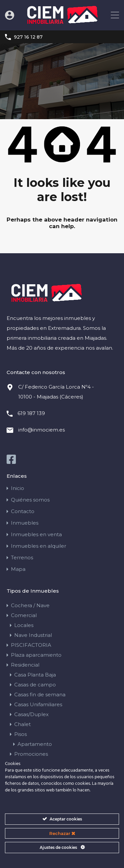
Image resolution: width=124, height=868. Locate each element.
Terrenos (22, 557)
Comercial (24, 615)
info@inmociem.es (41, 429)
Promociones (31, 754)
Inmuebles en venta (36, 534)
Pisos (21, 734)
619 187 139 (31, 413)
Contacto (23, 511)
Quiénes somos (30, 499)
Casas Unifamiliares (38, 704)
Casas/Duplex (31, 714)
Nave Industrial (33, 635)
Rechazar (62, 833)
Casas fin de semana (40, 694)
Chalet (22, 724)
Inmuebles (25, 522)
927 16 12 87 (28, 37)
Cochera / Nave (30, 605)
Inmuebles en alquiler (39, 546)
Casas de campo (35, 684)
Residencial (25, 664)
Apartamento (35, 744)
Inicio (18, 488)
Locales (24, 625)
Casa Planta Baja (35, 674)
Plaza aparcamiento (36, 655)
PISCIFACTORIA (31, 645)
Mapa (18, 569)
